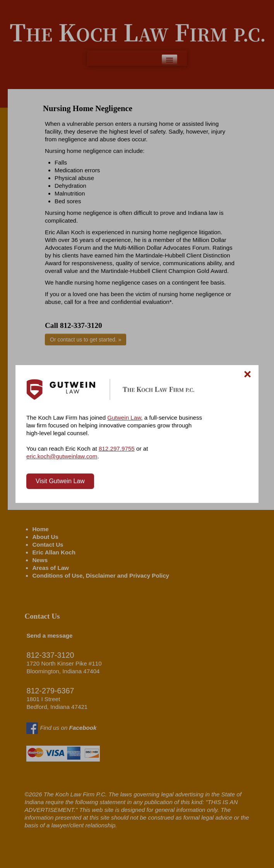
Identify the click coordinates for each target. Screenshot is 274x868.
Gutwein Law (124, 418)
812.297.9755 (117, 449)
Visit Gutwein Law (60, 481)
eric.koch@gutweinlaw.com (62, 456)
